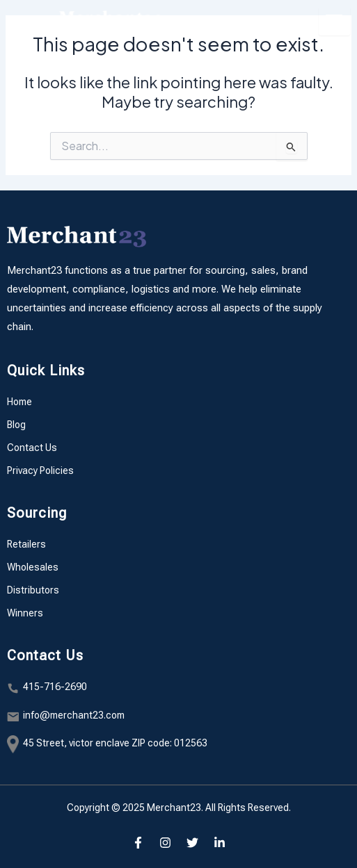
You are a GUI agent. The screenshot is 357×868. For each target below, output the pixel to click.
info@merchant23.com (74, 715)
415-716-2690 (55, 687)
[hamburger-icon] (334, 21)
